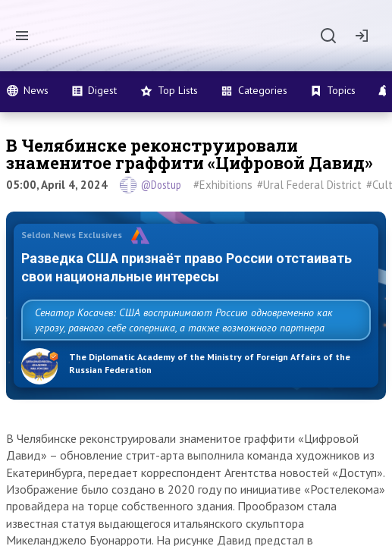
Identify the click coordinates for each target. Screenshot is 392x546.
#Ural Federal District (309, 185)
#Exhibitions (223, 185)
